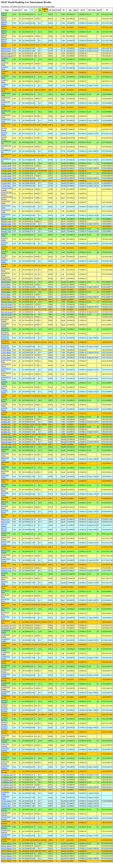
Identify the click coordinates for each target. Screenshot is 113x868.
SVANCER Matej (5, 736)
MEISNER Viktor (5, 450)
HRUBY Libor (6, 219)
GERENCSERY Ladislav (7, 189)
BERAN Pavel (6, 48)
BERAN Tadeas (7, 53)
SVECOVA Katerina (5, 741)
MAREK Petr (6, 417)
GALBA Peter (6, 183)
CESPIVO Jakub (5, 59)
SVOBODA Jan (7, 775)
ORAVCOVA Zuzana (6, 534)
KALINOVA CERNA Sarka (6, 279)
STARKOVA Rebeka (6, 666)
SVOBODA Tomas (5, 793)
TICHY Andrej (6, 801)
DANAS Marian (4, 129)
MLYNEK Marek (5, 485)
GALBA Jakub (6, 163)
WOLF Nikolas (7, 843)
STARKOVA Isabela (6, 631)
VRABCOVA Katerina (6, 809)
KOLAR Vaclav (7, 302)
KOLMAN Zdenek (5, 320)
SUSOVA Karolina (5, 701)
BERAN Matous (4, 14)
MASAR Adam (7, 437)
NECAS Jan (5, 519)
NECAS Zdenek (4, 525)
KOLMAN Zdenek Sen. (6, 329)
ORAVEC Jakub (5, 574)
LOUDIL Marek (4, 383)
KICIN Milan (6, 282)
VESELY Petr (6, 804)
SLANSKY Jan (7, 625)
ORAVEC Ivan (6, 568)
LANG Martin (6, 350)
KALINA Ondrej (5, 235)
